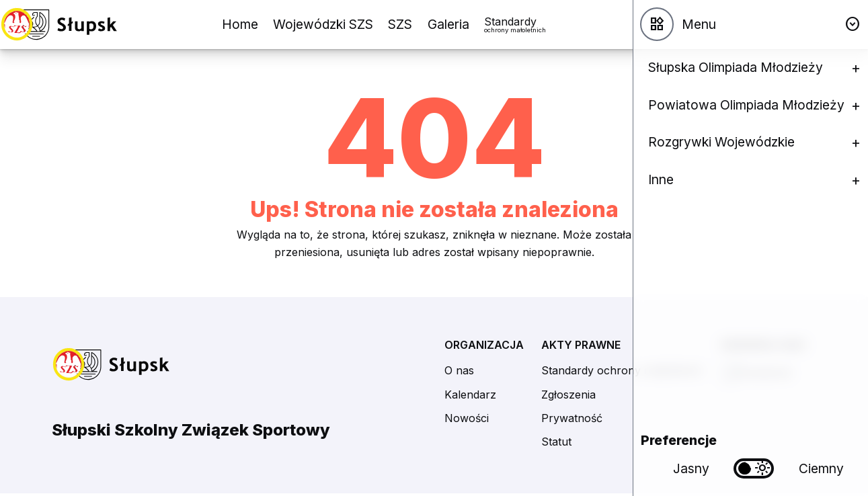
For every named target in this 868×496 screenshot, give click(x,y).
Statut (556, 442)
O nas (459, 370)
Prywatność (572, 418)
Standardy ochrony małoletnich (622, 370)
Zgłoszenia (568, 395)
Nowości (467, 418)
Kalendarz (470, 395)
